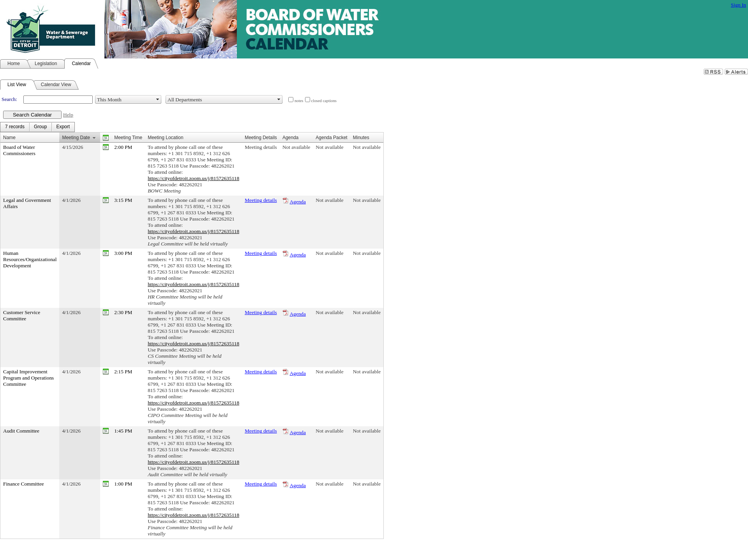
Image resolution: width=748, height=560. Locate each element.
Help (68, 115)
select (158, 99)
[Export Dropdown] (63, 127)
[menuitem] (15, 127)
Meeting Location (165, 138)
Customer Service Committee (22, 315)
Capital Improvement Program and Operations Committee (28, 378)
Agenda (297, 202)
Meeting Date (76, 138)
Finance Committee (24, 484)
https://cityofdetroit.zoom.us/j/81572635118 (193, 178)
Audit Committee (21, 431)
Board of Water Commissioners (19, 150)
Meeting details (261, 147)
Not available (296, 147)
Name (9, 138)
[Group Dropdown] (40, 127)
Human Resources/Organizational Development (30, 259)
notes (299, 101)
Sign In (738, 5)
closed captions (324, 101)
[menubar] (37, 127)
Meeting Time (128, 138)
